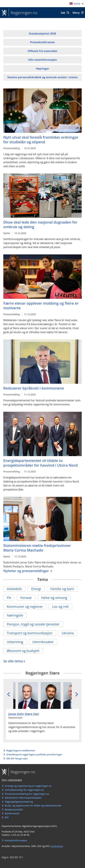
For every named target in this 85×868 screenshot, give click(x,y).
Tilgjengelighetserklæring (19, 802)
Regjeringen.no (23, 13)
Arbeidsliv (14, 589)
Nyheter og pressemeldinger (26, 571)
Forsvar (26, 598)
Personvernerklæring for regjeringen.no (27, 794)
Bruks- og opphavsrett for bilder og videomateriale (33, 806)
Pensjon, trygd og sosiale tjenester (33, 624)
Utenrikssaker (43, 642)
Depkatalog (57, 846)
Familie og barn (62, 589)
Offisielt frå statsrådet (42, 51)
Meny (76, 13)
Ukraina (68, 633)
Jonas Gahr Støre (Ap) (24, 714)
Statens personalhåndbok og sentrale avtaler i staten (42, 77)
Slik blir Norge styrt (17, 758)
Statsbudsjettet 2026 (42, 34)
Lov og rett (61, 606)
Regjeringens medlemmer (21, 750)
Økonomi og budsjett (23, 651)
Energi (36, 589)
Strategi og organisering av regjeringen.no (28, 786)
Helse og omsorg (54, 598)
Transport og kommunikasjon (30, 633)
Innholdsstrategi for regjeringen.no (24, 790)
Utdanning (15, 642)
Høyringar (42, 69)
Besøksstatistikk (14, 810)
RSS (7, 817)
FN (9, 598)
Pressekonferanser (42, 42)
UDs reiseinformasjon (42, 60)
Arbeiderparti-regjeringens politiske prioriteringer (34, 754)
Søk (63, 13)
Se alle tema (13, 661)
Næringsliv (15, 615)
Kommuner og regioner (25, 606)
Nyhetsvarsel (12, 813)
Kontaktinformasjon (16, 840)
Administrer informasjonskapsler (23, 798)
